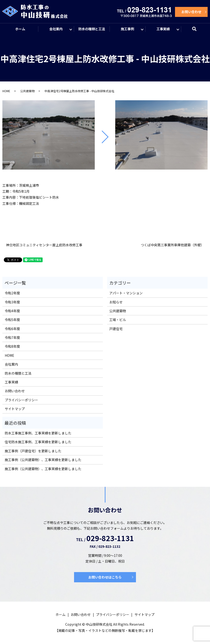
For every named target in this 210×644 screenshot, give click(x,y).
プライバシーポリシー (21, 400)
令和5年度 (12, 320)
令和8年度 (12, 346)
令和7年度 (12, 337)
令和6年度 (12, 329)
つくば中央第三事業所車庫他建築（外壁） (172, 245)
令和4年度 (12, 311)
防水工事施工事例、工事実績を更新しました (38, 433)
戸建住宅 (116, 329)
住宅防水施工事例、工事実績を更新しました (38, 442)
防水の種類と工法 (92, 29)
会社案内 (56, 29)
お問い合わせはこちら (105, 577)
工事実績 (163, 29)
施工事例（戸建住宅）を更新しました (33, 451)
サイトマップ (15, 409)
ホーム (20, 29)
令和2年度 (12, 293)
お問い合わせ (191, 12)
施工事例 (127, 29)
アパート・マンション (126, 293)
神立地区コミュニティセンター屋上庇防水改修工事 (44, 245)
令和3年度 (12, 302)
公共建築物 (27, 91)
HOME (6, 91)
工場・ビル (118, 320)
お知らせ (116, 302)
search (197, 31)
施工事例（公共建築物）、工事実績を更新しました (43, 460)
